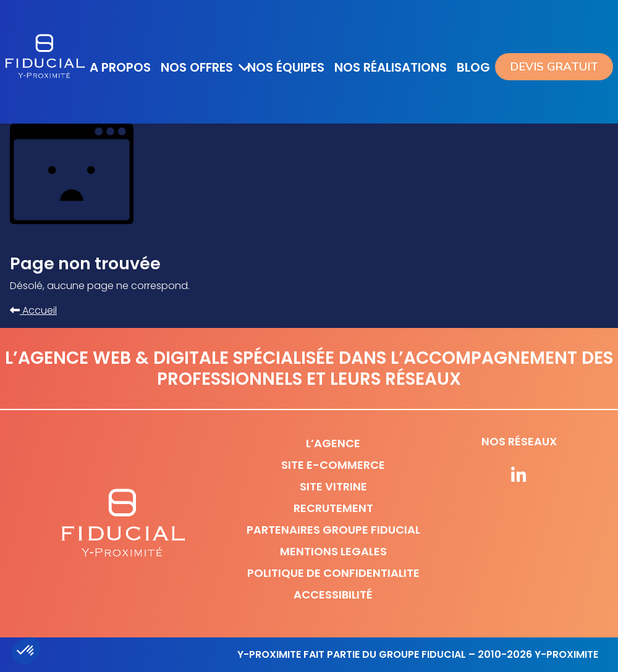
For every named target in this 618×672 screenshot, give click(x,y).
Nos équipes (286, 67)
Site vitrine (333, 486)
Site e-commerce (333, 465)
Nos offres (197, 67)
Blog (473, 67)
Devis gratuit (554, 67)
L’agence (333, 443)
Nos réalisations (391, 67)
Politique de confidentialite (333, 573)
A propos (120, 67)
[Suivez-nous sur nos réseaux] (519, 476)
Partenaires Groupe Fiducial (333, 530)
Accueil (33, 310)
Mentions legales (333, 551)
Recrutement (333, 508)
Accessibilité (333, 594)
